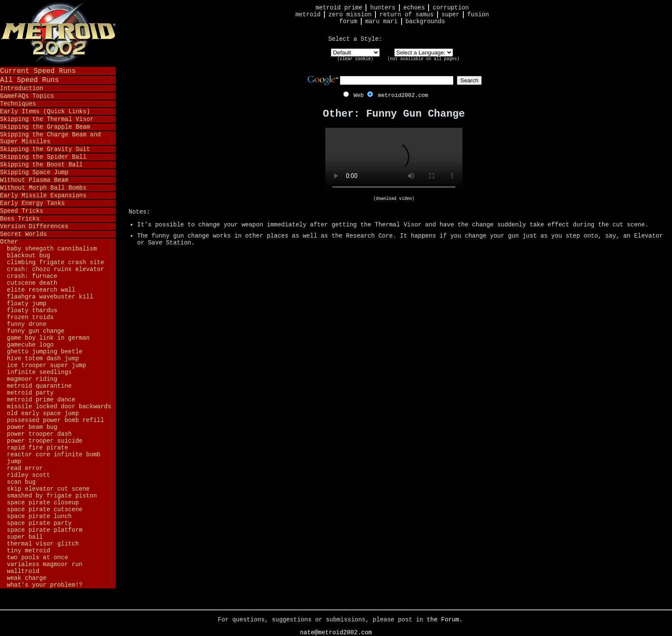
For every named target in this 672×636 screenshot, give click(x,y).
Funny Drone (27, 324)
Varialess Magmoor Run (45, 564)
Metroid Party (30, 393)
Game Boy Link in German (48, 338)
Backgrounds (425, 21)
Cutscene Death (32, 283)
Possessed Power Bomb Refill (55, 420)
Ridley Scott (28, 475)
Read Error (25, 468)
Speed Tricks (22, 211)
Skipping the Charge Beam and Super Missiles (50, 138)
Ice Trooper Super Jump (46, 365)
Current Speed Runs (38, 71)
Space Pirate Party (39, 523)
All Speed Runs (29, 80)
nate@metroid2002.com (336, 633)
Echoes (414, 8)
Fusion (478, 15)
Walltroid (23, 571)
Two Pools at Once (37, 558)
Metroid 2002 (58, 33)
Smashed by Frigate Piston (52, 496)
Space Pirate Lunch (39, 516)
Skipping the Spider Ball (43, 157)
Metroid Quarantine (39, 386)
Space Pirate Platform (45, 530)
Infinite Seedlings (39, 372)
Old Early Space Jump (43, 413)
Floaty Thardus (32, 310)
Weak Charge (27, 578)
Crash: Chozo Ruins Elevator (55, 269)
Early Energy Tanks (32, 203)
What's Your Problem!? (45, 585)
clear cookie (355, 59)
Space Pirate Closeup (43, 503)
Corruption (451, 8)
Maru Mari (381, 21)
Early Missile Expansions (43, 196)
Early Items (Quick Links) (45, 112)
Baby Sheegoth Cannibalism (52, 249)
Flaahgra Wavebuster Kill (50, 297)
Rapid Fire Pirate (37, 448)
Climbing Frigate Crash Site (55, 262)
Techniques (18, 104)
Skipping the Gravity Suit (45, 149)
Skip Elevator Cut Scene (48, 489)
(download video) (394, 199)
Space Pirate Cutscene (45, 509)
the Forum (443, 620)
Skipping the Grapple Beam (45, 127)
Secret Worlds (23, 234)
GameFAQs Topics (27, 96)
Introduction (22, 88)
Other (9, 242)
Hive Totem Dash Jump (43, 359)
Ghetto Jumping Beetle (45, 352)
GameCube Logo (30, 345)
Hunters (383, 8)
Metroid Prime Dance (41, 400)
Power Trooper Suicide (45, 441)
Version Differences (34, 226)
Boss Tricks (20, 219)
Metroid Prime (339, 8)
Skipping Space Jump (34, 172)
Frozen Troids (30, 317)
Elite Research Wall (41, 290)
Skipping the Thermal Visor (47, 119)
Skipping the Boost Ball (41, 165)
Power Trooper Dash (39, 434)
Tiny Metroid (28, 551)
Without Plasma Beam (34, 180)
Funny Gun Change (36, 331)
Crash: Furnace (32, 276)
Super (450, 15)
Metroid (308, 15)
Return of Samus (407, 15)
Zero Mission (350, 15)
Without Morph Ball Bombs (43, 188)
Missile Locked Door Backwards (59, 407)
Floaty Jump (27, 304)
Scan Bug (21, 482)
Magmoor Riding (32, 379)
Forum (348, 21)
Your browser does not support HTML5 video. (394, 162)
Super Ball (25, 537)
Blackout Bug (28, 256)
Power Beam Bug (32, 427)
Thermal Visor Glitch (43, 544)
